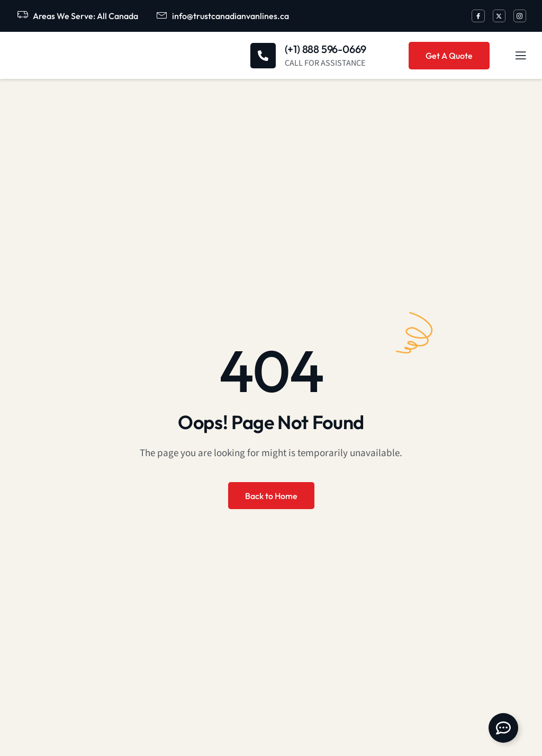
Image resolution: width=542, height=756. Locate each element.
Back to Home (271, 496)
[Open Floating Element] (503, 728)
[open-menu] (514, 56)
